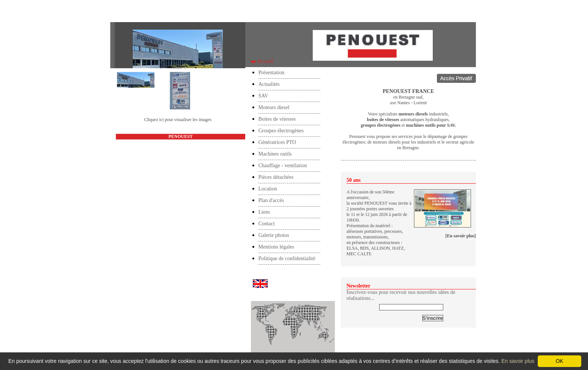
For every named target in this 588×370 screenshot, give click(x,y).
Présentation (271, 73)
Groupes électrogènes (281, 131)
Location (268, 189)
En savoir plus (518, 361)
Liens (264, 212)
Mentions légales (276, 247)
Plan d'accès (271, 200)
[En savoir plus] (461, 236)
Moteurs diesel (274, 107)
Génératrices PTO (277, 142)
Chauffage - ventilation (283, 166)
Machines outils (275, 154)
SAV (263, 96)
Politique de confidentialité (287, 258)
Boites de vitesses (277, 119)
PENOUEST (181, 136)
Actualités (269, 84)
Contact (267, 224)
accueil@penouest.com (181, 170)
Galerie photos (274, 235)
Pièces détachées (276, 177)
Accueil (124, 12)
